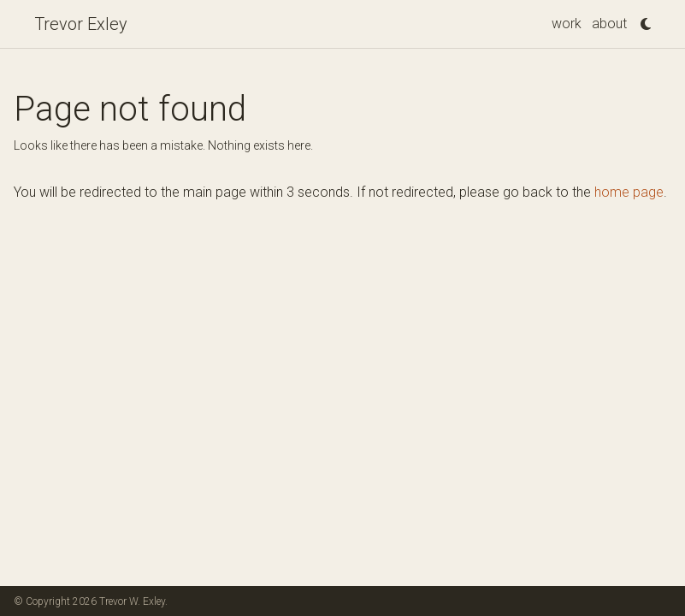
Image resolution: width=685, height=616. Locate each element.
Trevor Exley (81, 24)
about (609, 24)
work (567, 24)
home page (629, 192)
